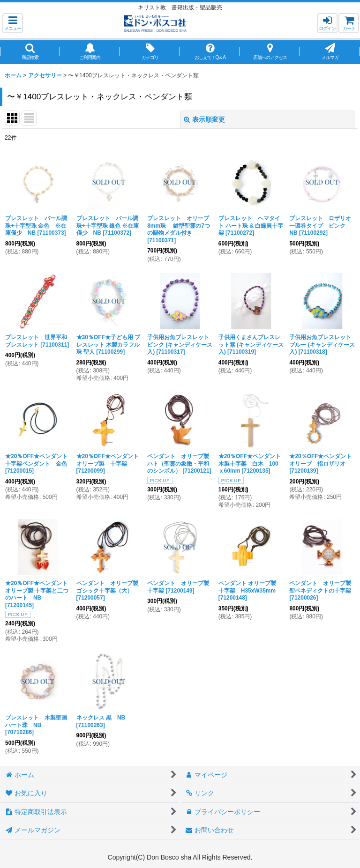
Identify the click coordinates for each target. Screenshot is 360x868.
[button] (13, 23)
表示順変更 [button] (204, 119)
